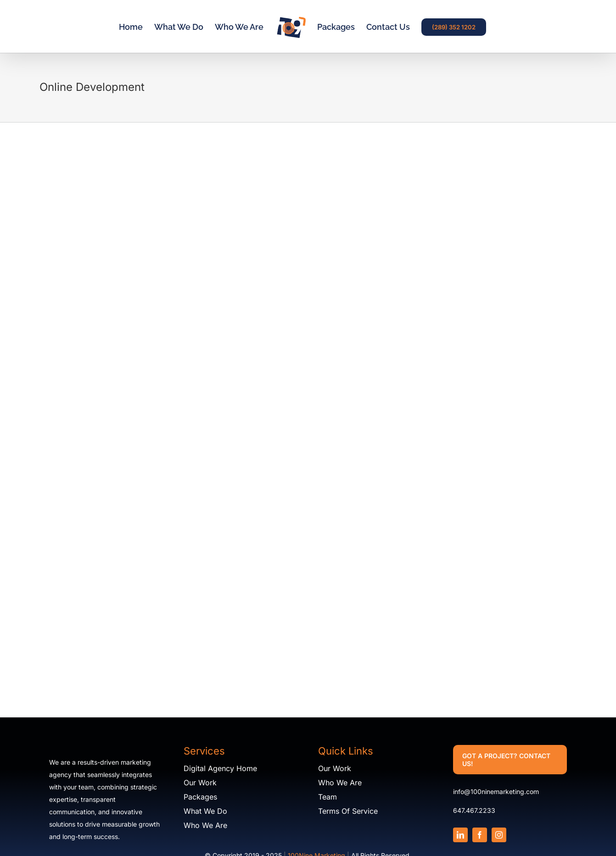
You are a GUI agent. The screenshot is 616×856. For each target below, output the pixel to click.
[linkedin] (460, 835)
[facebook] (480, 835)
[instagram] (499, 835)
